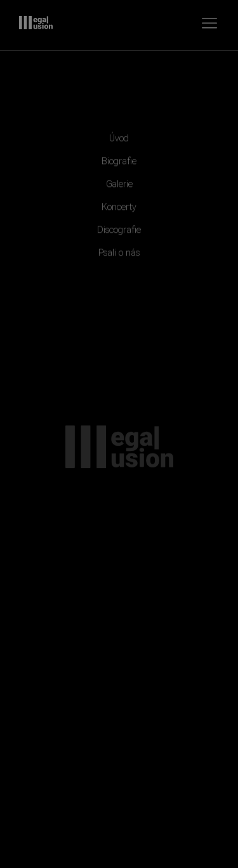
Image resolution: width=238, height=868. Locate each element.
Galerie (119, 188)
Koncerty (119, 211)
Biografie (119, 165)
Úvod (119, 142)
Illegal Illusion (36, 23)
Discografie (119, 234)
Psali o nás (119, 257)
